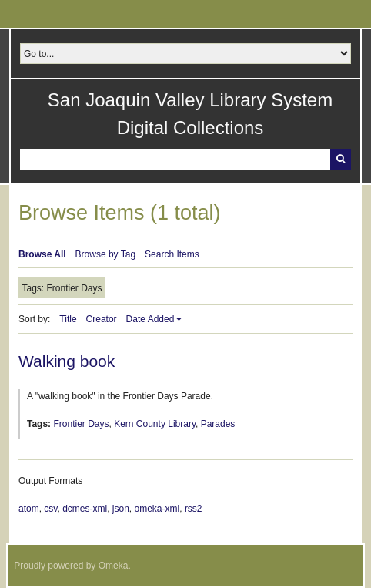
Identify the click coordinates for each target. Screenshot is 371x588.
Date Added (150, 319)
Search (341, 159)
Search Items (172, 254)
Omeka (114, 566)
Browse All (42, 254)
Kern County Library (155, 424)
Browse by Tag (106, 254)
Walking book (67, 361)
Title (68, 319)
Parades (218, 424)
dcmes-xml (85, 509)
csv (50, 509)
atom (29, 509)
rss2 (194, 509)
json (121, 509)
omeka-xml (157, 509)
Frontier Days (81, 424)
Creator (102, 319)
